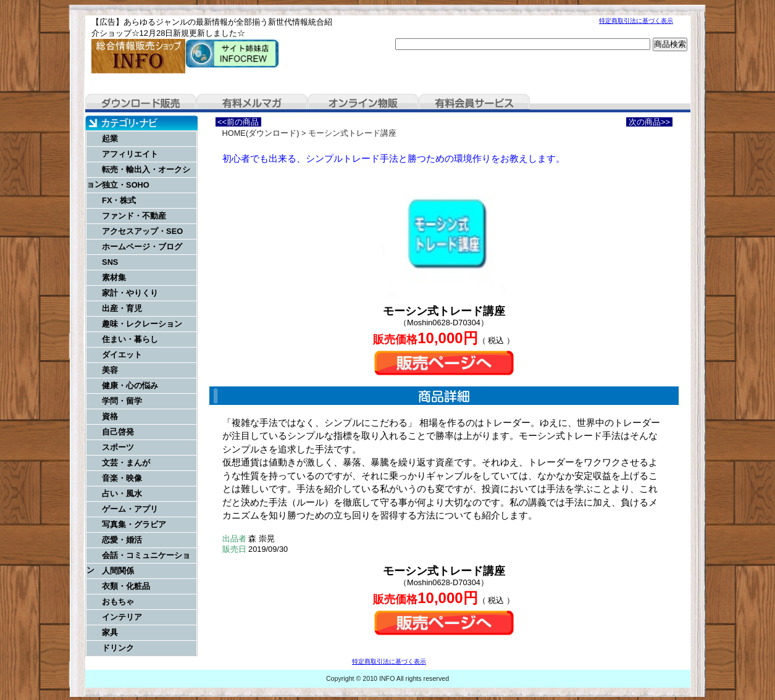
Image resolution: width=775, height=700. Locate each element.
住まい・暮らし (130, 339)
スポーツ (118, 447)
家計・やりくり (130, 293)
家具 (110, 632)
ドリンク (118, 648)
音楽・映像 (122, 478)
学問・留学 (122, 401)
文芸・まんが (126, 463)
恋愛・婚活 (122, 540)
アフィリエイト (130, 154)
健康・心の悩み (130, 385)
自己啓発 (118, 432)
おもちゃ (118, 602)
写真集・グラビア (134, 524)
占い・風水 (122, 494)
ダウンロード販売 (141, 103)
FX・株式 (119, 200)
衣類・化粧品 (126, 586)
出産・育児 (122, 308)
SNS (110, 262)
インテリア (122, 617)
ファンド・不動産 (134, 216)
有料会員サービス (474, 103)
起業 (110, 139)
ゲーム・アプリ (130, 509)
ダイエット (122, 355)
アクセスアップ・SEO (142, 231)
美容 (110, 370)
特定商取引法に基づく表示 (636, 21)
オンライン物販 (363, 103)
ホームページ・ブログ (142, 247)
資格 (110, 416)
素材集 (114, 277)
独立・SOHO (126, 185)
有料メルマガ (252, 103)
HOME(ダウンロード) (261, 133)
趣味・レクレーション (142, 324)
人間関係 (118, 571)
